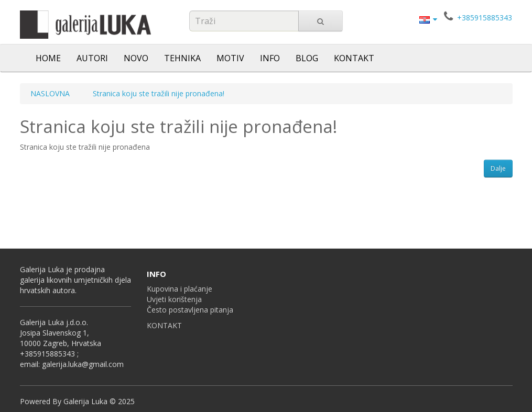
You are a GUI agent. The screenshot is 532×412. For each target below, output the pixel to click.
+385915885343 (485, 18)
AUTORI (92, 58)
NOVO (136, 58)
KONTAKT (354, 58)
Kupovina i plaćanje (180, 289)
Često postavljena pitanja (190, 310)
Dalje (498, 168)
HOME (48, 58)
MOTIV (230, 58)
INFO (270, 58)
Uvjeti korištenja (174, 299)
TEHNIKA (182, 58)
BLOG (307, 58)
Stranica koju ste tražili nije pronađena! (159, 93)
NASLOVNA (50, 93)
